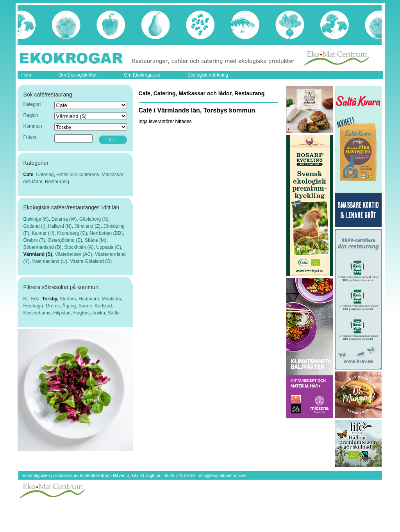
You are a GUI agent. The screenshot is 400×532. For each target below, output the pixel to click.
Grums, (54, 306)
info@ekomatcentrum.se (222, 475)
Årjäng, (71, 306)
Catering (45, 175)
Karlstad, (104, 306)
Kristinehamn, (38, 313)
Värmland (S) (38, 254)
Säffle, (114, 313)
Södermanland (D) (43, 247)
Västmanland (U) (50, 261)
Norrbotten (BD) (106, 233)
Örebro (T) (34, 240)
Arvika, (100, 313)
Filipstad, (63, 313)
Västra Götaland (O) (91, 261)
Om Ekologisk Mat (78, 75)
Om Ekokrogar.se (142, 75)
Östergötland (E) (65, 240)
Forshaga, (35, 306)
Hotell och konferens (78, 175)
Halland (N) (60, 226)
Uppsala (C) (109, 247)
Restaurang (57, 182)
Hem (26, 75)
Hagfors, (83, 313)
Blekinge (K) (36, 219)
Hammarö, (90, 299)
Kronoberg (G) (72, 233)
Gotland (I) (35, 226)
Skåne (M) (96, 240)
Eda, (37, 299)
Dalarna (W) (64, 219)
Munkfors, (112, 299)
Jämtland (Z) (87, 226)
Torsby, (51, 299)
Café (29, 175)
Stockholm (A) (79, 247)
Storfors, (69, 299)
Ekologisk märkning (208, 75)
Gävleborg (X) (94, 219)
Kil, (27, 299)
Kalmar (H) (43, 233)
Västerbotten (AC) (73, 254)
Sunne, (87, 306)
